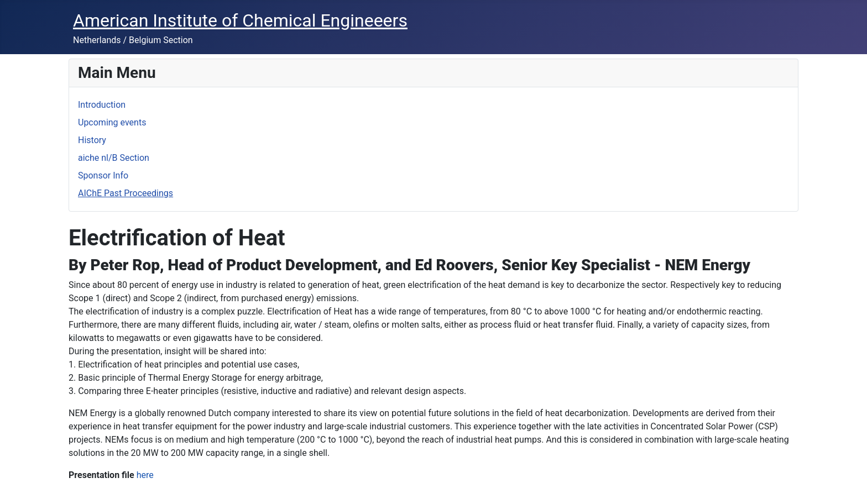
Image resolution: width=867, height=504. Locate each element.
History (92, 140)
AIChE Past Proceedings (126, 193)
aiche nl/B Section (114, 158)
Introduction (102, 105)
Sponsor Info (103, 175)
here (145, 475)
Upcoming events (112, 122)
